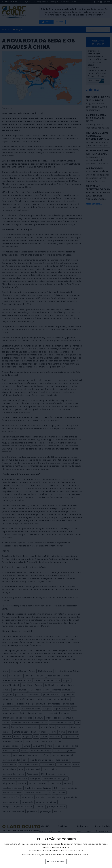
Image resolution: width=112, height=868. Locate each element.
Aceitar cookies (56, 861)
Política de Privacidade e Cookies (73, 854)
